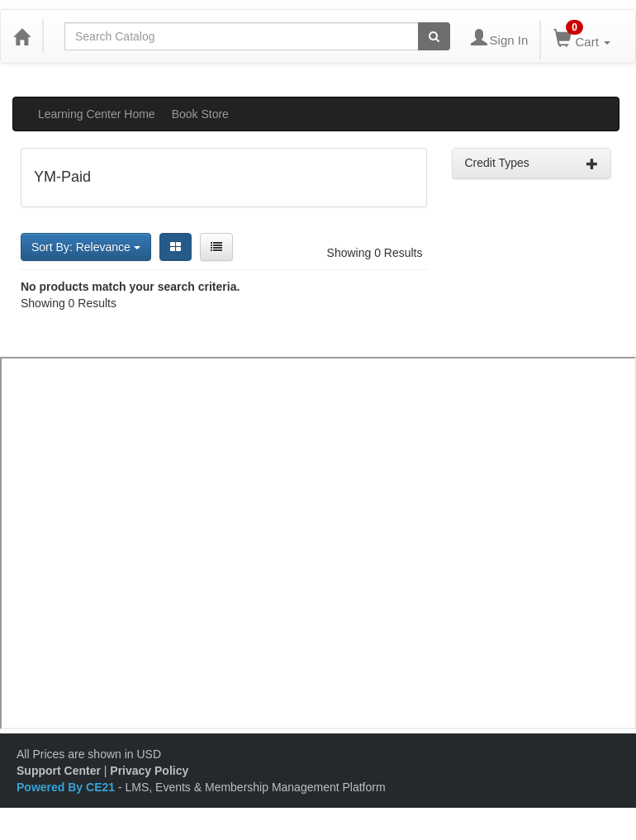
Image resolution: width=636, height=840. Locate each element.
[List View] (216, 247)
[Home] (21, 36)
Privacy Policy (149, 771)
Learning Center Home (97, 114)
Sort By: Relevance (86, 247)
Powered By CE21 (67, 787)
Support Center (59, 771)
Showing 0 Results (375, 253)
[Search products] (434, 36)
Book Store (200, 114)
